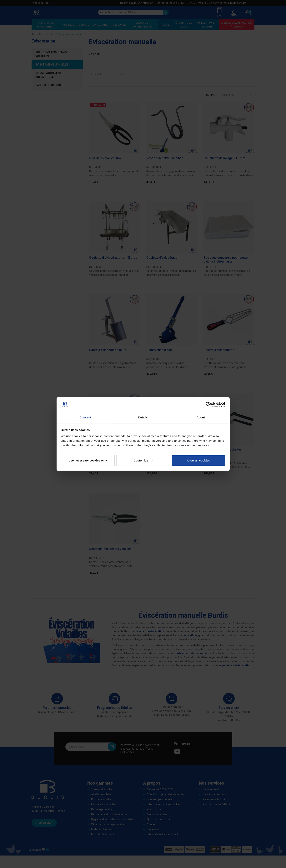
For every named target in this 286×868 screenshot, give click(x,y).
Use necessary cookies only (88, 460)
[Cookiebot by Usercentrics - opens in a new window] (208, 405)
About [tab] (201, 417)
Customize (143, 460)
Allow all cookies (198, 460)
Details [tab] (143, 417)
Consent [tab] (85, 417)
